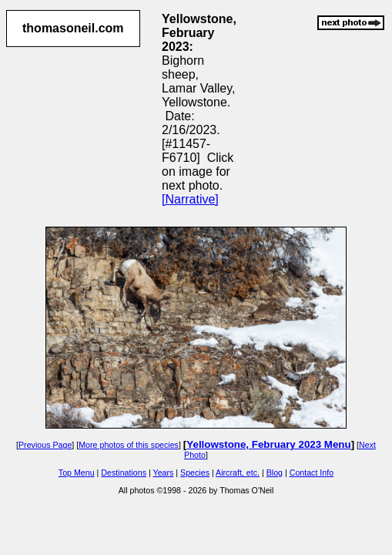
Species (195, 473)
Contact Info (312, 473)
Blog (275, 473)
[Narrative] (190, 199)
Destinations (124, 473)
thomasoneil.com (73, 28)
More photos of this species (129, 445)
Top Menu (77, 473)
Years (164, 473)
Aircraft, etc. (238, 473)
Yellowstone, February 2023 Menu (268, 444)
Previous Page (45, 445)
